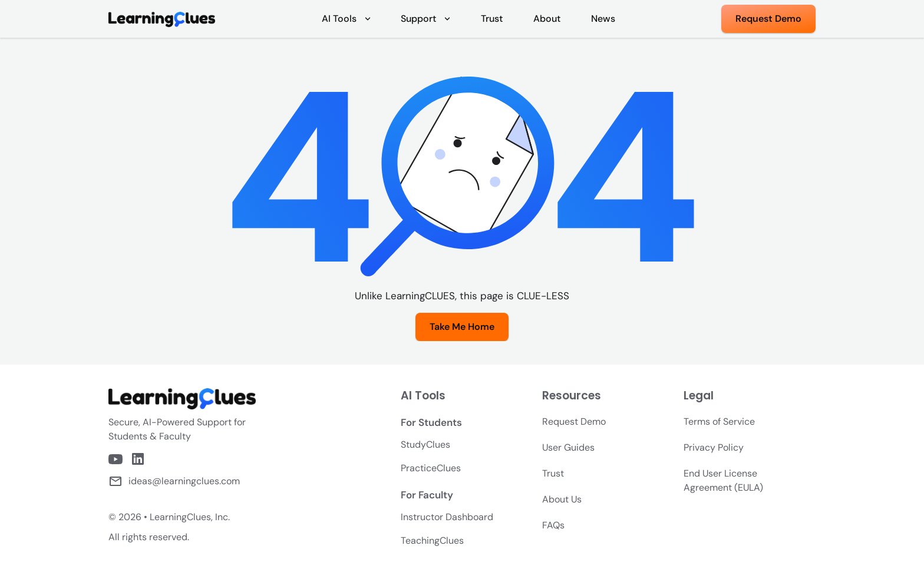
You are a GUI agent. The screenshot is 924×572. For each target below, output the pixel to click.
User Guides (568, 447)
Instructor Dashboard (447, 517)
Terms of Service (719, 421)
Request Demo (574, 421)
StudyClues (425, 444)
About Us (562, 499)
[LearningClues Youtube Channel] (115, 459)
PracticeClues (431, 468)
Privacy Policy (714, 447)
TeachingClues (432, 540)
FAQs (553, 525)
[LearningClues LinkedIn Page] (138, 459)
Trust (553, 473)
